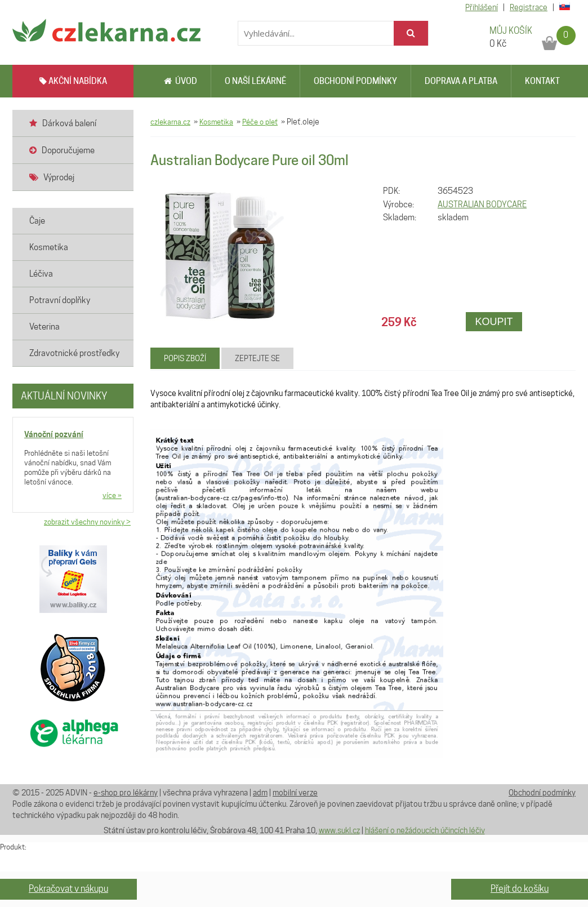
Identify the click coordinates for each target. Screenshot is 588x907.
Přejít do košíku (520, 889)
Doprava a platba (461, 81)
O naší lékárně (255, 81)
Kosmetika (216, 122)
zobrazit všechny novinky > (87, 522)
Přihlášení (482, 7)
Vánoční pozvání (54, 434)
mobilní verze (295, 793)
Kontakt (542, 81)
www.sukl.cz (339, 830)
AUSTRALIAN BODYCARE (482, 204)
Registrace (529, 7)
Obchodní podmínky (355, 81)
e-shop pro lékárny (126, 793)
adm (260, 793)
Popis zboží (185, 358)
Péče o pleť (260, 122)
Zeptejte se (257, 358)
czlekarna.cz (170, 122)
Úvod (181, 81)
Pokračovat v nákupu (68, 889)
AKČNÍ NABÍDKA (73, 81)
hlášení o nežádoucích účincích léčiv (425, 830)
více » (112, 495)
